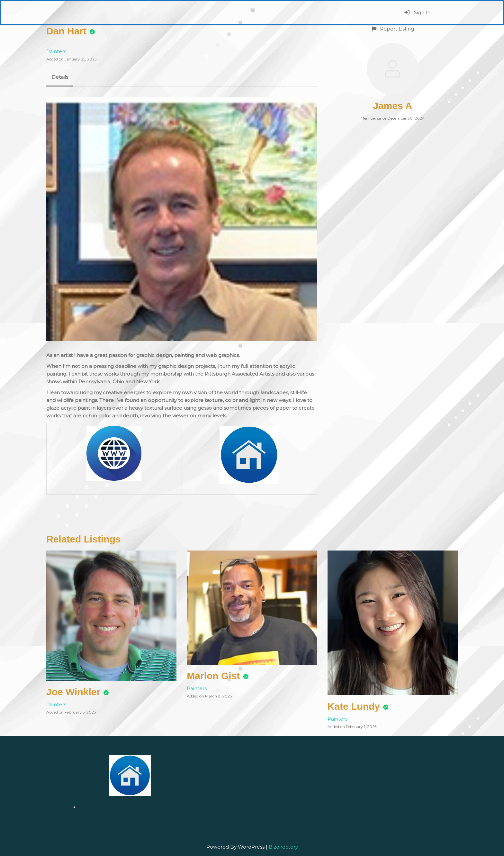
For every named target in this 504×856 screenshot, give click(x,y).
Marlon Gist (213, 676)
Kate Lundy (354, 706)
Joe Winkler (73, 692)
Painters (56, 51)
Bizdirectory (283, 847)
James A (392, 106)
